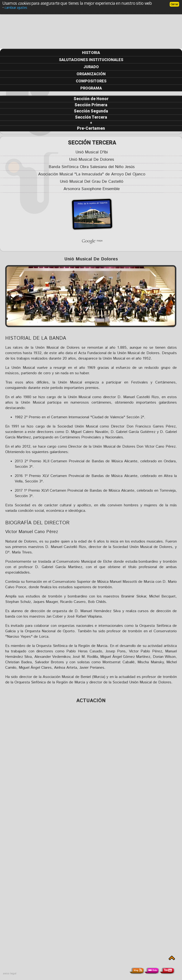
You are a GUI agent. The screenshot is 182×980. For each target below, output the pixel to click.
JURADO (91, 67)
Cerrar (174, 4)
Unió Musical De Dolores (92, 160)
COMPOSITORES (91, 81)
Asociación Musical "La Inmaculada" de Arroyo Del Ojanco (92, 174)
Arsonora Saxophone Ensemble (92, 189)
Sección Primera (91, 105)
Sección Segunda (91, 111)
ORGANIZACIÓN (91, 74)
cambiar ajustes (16, 7)
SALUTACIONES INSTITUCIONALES (91, 60)
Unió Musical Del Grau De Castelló (92, 182)
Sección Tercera (91, 117)
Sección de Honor (91, 99)
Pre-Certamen (91, 128)
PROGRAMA (91, 88)
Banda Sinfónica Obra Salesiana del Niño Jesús (92, 167)
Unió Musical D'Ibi (92, 152)
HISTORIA (91, 53)
